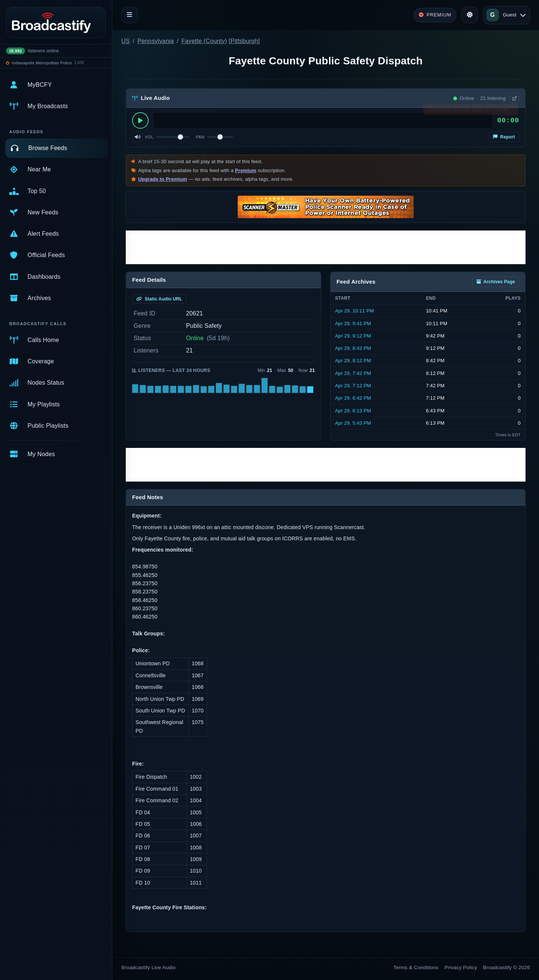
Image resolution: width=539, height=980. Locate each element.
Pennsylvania (156, 41)
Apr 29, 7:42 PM (353, 373)
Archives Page (496, 282)
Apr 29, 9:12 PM (353, 336)
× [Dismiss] (514, 111)
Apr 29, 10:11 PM (354, 311)
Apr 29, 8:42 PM (353, 348)
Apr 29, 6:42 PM (353, 398)
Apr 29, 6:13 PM (353, 411)
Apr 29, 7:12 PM (353, 386)
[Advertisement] (326, 247)
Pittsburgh (244, 41)
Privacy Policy (461, 967)
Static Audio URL (159, 299)
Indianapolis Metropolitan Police (42, 63)
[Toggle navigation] (130, 15)
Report (504, 137)
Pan (200, 137)
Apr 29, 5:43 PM (353, 423)
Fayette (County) (204, 41)
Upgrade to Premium (163, 179)
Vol (149, 137)
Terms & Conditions (416, 967)
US (126, 41)
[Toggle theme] (470, 15)
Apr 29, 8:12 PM (353, 361)
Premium (246, 170)
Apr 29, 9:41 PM (353, 323)
